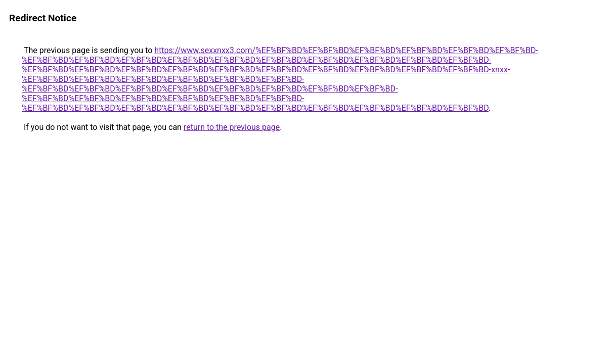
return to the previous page (232, 127)
